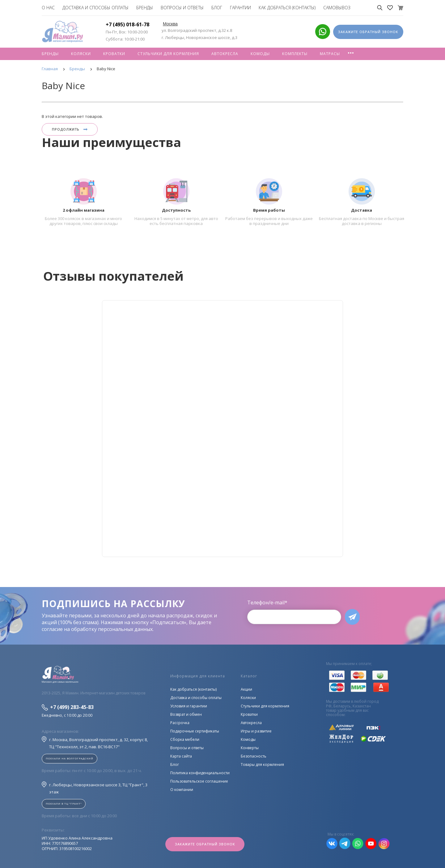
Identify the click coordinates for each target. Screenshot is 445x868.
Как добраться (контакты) (287, 8)
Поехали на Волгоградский (70, 758)
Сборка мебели (185, 739)
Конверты (250, 748)
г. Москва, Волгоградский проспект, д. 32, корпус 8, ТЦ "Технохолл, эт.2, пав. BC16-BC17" (95, 743)
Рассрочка (180, 723)
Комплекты (295, 54)
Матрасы (330, 54)
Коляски (81, 54)
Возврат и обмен (186, 714)
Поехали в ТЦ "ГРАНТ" (64, 803)
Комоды (260, 54)
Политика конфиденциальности (200, 773)
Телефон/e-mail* (267, 602)
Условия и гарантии (189, 706)
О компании (182, 790)
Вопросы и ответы (182, 8)
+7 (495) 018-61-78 (127, 24)
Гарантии (240, 8)
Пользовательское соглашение (199, 781)
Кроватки (114, 54)
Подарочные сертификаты (195, 731)
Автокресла (225, 54)
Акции (246, 689)
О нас (48, 8)
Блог (217, 8)
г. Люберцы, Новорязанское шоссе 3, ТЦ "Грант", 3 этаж (95, 788)
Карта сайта (181, 756)
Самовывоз (337, 8)
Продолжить (70, 129)
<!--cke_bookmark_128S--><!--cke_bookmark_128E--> (222, 429)
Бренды (145, 8)
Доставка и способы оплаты (95, 8)
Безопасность (254, 756)
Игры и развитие (256, 731)
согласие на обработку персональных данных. (98, 629)
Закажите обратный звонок (205, 844)
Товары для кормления (262, 764)
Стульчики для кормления (168, 54)
